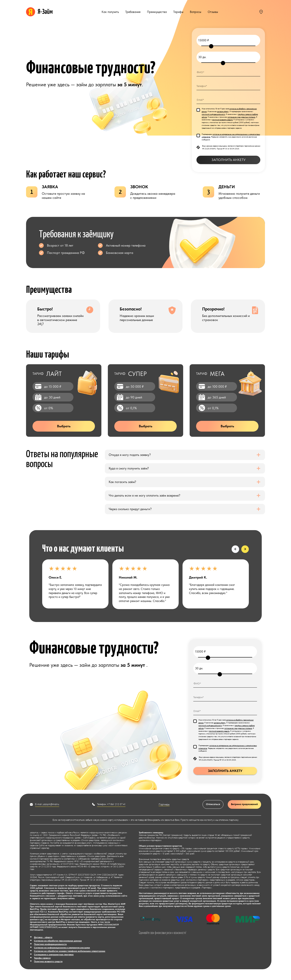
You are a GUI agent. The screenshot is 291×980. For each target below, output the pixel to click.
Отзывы (213, 12)
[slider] (211, 46)
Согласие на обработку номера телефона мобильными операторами (70, 951)
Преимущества (157, 12)
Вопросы (196, 12)
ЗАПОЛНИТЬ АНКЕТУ (228, 160)
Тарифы (178, 12)
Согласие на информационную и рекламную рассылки (62, 948)
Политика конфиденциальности (50, 944)
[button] (235, 549)
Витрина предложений (244, 804)
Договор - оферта (43, 937)
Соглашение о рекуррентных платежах (54, 954)
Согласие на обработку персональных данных (58, 941)
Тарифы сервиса (42, 958)
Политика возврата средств (48, 961)
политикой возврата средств (222, 120)
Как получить (110, 12)
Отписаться (213, 804)
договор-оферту (223, 111)
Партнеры (164, 804)
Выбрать (64, 426)
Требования (133, 12)
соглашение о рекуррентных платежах (241, 117)
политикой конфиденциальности (213, 114)
